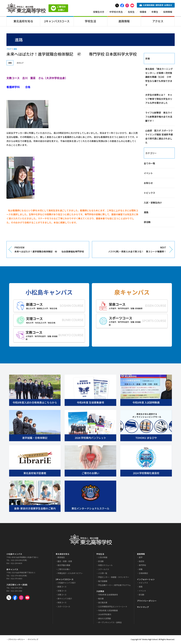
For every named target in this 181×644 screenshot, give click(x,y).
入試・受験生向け (153, 203)
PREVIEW (50, 250)
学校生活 (90, 22)
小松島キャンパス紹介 (67, 583)
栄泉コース (62, 603)
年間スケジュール (105, 566)
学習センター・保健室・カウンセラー (114, 578)
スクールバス (104, 570)
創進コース (62, 587)
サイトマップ (143, 607)
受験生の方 (99, 12)
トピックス (149, 193)
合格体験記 (143, 574)
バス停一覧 (103, 574)
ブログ (9, 49)
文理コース (62, 591)
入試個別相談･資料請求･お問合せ (156, 6)
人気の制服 (103, 558)
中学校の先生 (116, 12)
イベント (148, 174)
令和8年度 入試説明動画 (108, 611)
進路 (15, 49)
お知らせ (148, 183)
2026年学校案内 (105, 615)
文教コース (62, 595)
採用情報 (168, 12)
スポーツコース (64, 607)
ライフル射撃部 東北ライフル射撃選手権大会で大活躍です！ (159, 117)
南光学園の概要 (64, 566)
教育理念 (61, 558)
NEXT (131, 250)
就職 (141, 570)
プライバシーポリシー (147, 601)
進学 (141, 558)
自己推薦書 (103, 603)
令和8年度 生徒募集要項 (108, 595)
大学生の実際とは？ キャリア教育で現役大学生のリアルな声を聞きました (159, 99)
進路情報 (124, 22)
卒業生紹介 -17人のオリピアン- (70, 574)
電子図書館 (103, 582)
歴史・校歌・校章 (65, 562)
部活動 (147, 223)
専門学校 (142, 566)
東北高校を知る (23, 22)
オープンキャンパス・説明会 (110, 623)
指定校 (142, 562)
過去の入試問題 (105, 619)
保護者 (143, 12)
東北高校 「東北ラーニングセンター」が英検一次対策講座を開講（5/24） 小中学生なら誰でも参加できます (159, 77)
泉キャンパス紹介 (65, 599)
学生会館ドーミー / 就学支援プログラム (114, 586)
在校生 (131, 12)
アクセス (158, 22)
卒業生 (155, 12)
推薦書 (101, 599)
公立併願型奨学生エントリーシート (113, 607)
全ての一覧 (149, 164)
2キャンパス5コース (57, 22)
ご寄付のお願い (64, 570)
